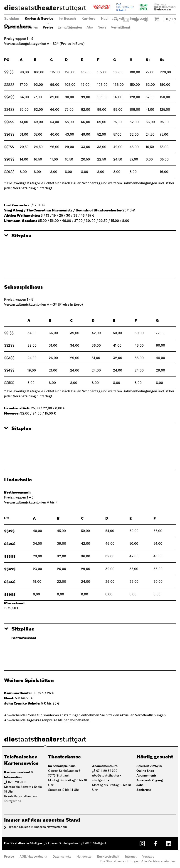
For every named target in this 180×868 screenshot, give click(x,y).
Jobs (140, 785)
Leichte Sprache (136, 19)
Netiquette (84, 857)
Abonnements (147, 776)
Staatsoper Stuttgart (102, 7)
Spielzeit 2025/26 (149, 766)
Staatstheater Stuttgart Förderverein (165, 7)
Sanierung (144, 790)
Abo (90, 28)
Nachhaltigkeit (113, 19)
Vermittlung (121, 28)
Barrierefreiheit (108, 857)
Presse (9, 857)
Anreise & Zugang (150, 780)
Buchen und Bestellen (21, 28)
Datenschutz (62, 857)
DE (167, 19)
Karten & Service (39, 19)
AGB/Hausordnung (33, 857)
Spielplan (12, 19)
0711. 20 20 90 (18, 782)
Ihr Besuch (67, 19)
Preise (48, 28)
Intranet (131, 857)
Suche (116, 19)
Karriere (88, 19)
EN (174, 19)
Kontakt (126, 20)
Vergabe (148, 857)
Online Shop (145, 771)
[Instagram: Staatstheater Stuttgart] (142, 844)
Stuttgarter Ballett (125, 7)
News (102, 28)
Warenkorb (157, 19)
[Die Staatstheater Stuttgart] (45, 8)
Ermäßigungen (70, 28)
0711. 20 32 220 (107, 771)
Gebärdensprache (146, 19)
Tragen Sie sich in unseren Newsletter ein (38, 827)
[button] (90, 236)
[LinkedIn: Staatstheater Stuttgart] (168, 844)
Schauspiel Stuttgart (143, 7)
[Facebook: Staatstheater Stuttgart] (155, 844)
